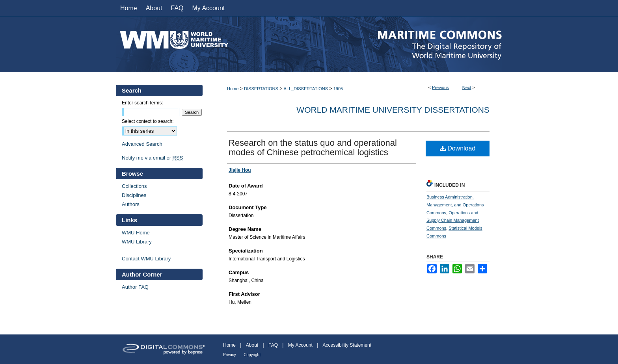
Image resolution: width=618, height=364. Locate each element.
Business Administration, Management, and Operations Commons (455, 205)
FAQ (273, 345)
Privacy (230, 355)
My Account (300, 345)
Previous (440, 87)
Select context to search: (148, 121)
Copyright (252, 355)
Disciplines (134, 195)
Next (467, 87)
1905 (338, 89)
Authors (131, 204)
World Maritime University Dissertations (393, 110)
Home (233, 89)
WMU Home (136, 233)
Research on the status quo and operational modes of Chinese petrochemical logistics (313, 148)
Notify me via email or (152, 158)
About (252, 345)
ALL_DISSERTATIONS (306, 89)
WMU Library (137, 242)
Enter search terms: (142, 103)
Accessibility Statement (347, 345)
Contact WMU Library (146, 259)
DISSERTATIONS (261, 89)
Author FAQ (135, 287)
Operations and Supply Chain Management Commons (453, 221)
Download (458, 148)
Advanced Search (142, 144)
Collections (134, 186)
